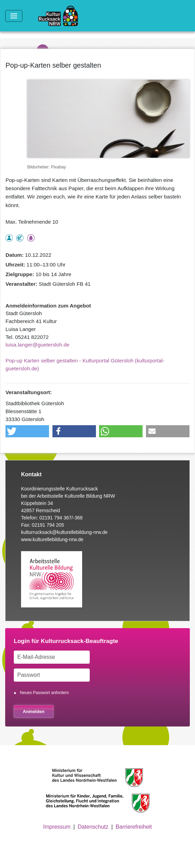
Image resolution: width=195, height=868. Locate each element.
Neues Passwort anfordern (45, 693)
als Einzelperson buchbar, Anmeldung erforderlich (9, 238)
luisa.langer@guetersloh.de (37, 345)
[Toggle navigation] (14, 16)
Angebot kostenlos (20, 238)
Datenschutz (93, 827)
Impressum (57, 827)
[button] (27, 431)
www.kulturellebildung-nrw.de (52, 539)
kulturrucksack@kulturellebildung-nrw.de (64, 532)
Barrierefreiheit (134, 827)
